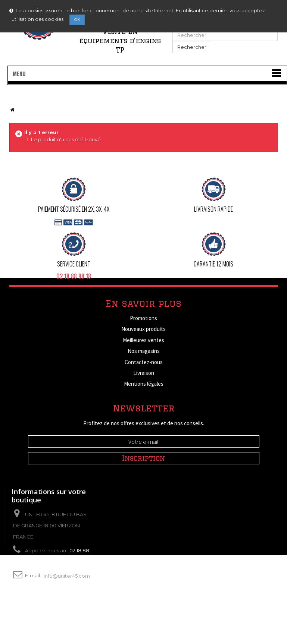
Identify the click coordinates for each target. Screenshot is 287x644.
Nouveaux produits (143, 329)
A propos (143, 406)
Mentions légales (144, 384)
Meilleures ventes (143, 340)
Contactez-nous (144, 362)
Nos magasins (144, 351)
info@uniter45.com (66, 621)
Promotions (143, 318)
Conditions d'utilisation (144, 395)
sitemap (144, 428)
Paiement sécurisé (143, 417)
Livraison (144, 373)
